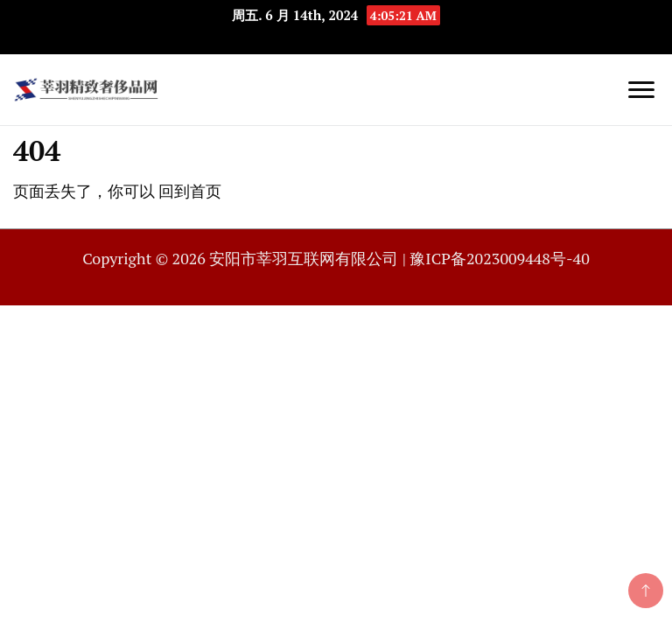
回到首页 (190, 191)
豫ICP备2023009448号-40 (499, 258)
